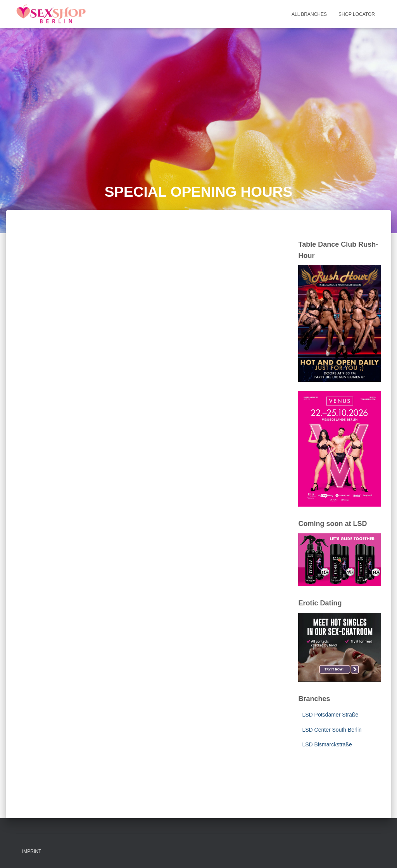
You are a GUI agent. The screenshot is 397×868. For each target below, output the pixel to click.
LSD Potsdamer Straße (330, 715)
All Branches (309, 14)
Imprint (32, 851)
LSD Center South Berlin (332, 730)
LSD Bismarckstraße (327, 744)
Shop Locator (357, 14)
